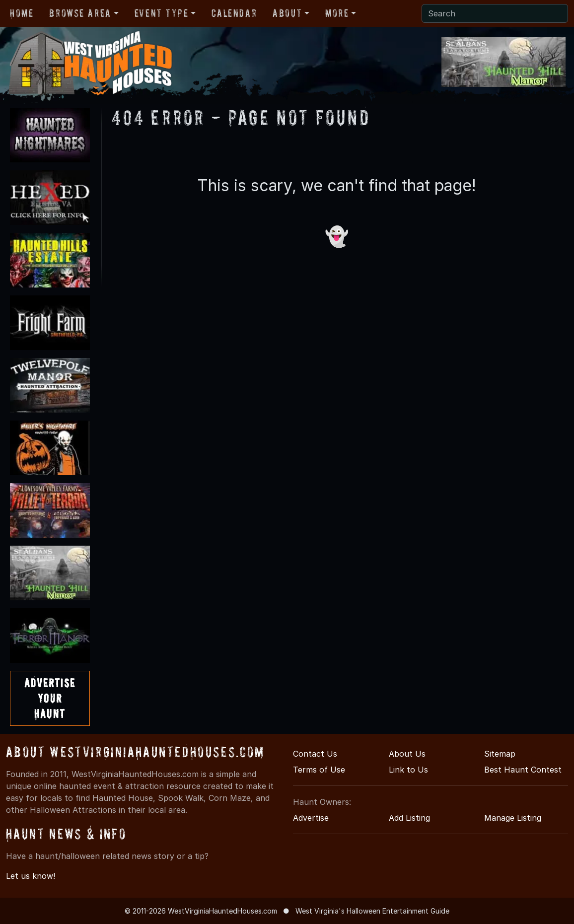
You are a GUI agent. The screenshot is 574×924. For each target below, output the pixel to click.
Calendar (234, 13)
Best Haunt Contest (523, 770)
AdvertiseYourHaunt (50, 698)
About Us (407, 754)
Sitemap (500, 754)
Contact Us (315, 754)
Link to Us (408, 770)
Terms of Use (319, 770)
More (337, 13)
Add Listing (409, 818)
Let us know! (31, 876)
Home (22, 13)
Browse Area (80, 13)
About (287, 13)
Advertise (311, 818)
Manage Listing (513, 818)
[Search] (495, 13)
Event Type (162, 13)
